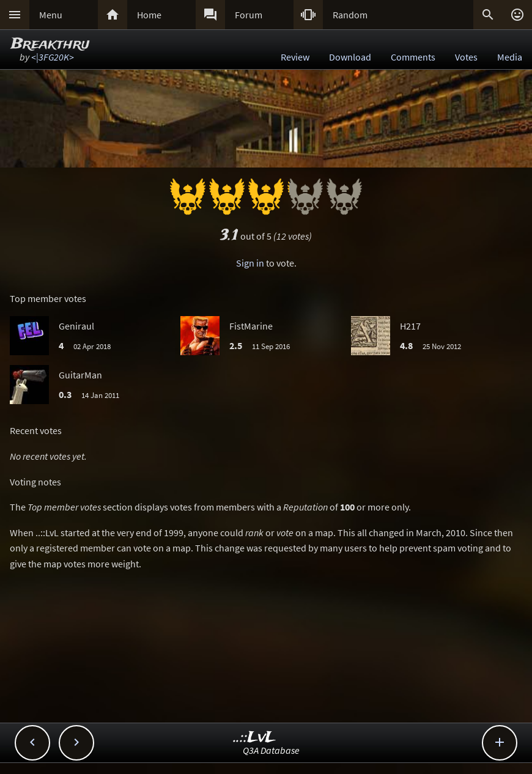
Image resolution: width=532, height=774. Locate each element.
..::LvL (255, 738)
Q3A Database (271, 750)
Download (350, 57)
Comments (413, 57)
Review (295, 57)
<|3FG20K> (53, 57)
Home (149, 15)
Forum (249, 15)
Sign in (250, 263)
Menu (51, 15)
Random (350, 15)
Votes (466, 57)
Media (510, 57)
